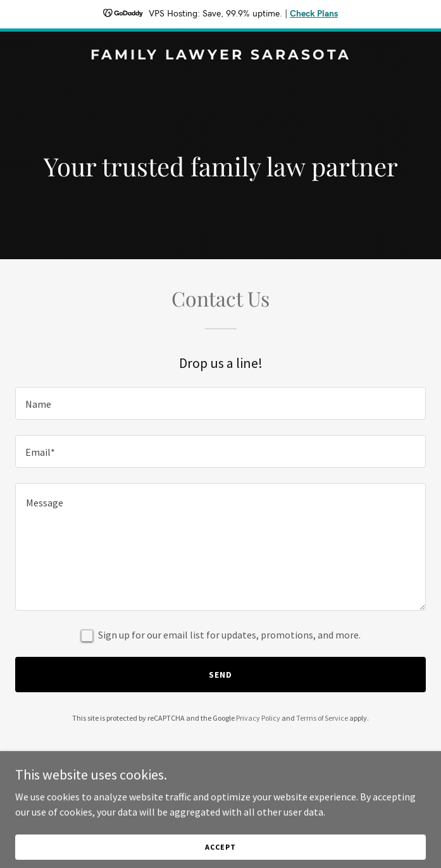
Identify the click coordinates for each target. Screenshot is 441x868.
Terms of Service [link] (322, 718)
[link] (220, 56)
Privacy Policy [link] (258, 718)
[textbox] (220, 403)
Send (220, 675)
